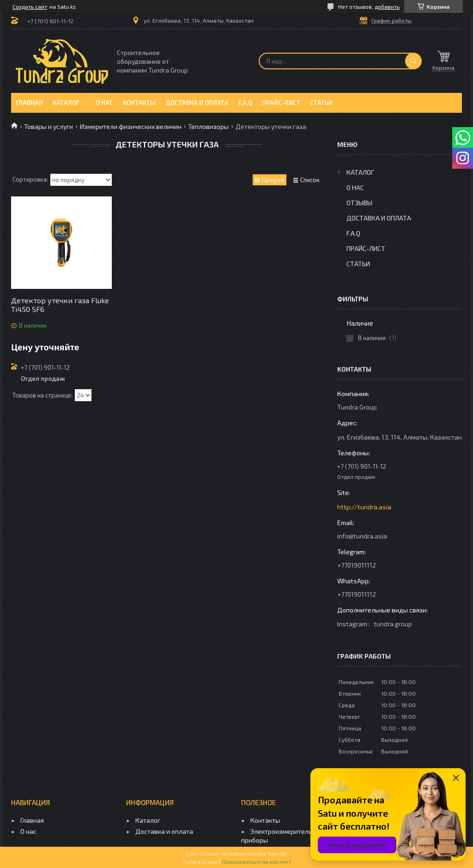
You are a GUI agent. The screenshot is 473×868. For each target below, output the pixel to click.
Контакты (139, 103)
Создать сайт (30, 6)
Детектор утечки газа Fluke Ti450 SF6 (60, 305)
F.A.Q (245, 103)
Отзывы (359, 203)
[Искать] (413, 61)
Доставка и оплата (197, 103)
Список (310, 180)
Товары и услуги (49, 126)
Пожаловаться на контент (256, 862)
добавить (387, 6)
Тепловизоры (208, 126)
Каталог (66, 103)
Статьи (321, 103)
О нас (104, 103)
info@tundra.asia (362, 536)
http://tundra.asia (364, 507)
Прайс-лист (281, 103)
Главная (29, 103)
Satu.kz (277, 853)
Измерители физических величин (131, 126)
